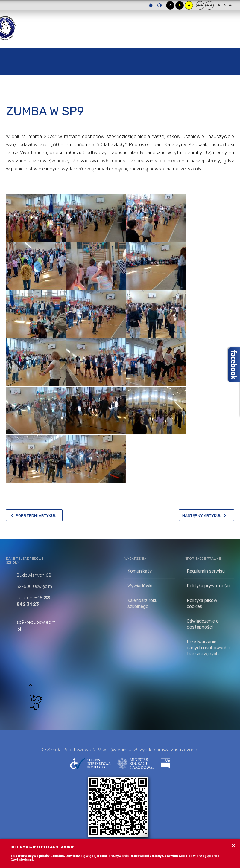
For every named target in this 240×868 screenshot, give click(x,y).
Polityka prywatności (208, 586)
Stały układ (200, 5)
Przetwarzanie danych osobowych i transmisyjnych (208, 648)
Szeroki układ (209, 5)
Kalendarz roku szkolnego (142, 603)
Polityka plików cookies (202, 603)
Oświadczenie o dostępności (203, 624)
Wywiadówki (140, 586)
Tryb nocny (160, 5)
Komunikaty (140, 571)
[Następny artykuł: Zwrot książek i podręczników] (206, 515)
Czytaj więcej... (23, 860)
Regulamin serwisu (206, 571)
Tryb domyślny (151, 5)
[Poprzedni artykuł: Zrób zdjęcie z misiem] (34, 515)
